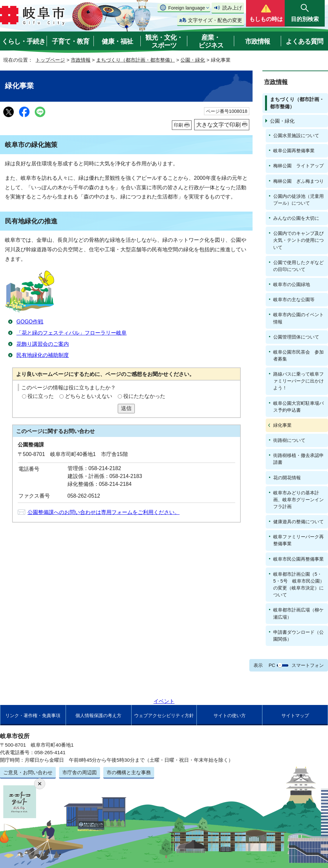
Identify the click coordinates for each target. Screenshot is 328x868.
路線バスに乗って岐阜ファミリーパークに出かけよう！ (298, 381)
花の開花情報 (287, 478)
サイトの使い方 (230, 715)
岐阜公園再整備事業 (294, 151)
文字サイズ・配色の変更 (215, 20)
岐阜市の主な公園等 (294, 300)
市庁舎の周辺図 (80, 772)
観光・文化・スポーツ (164, 41)
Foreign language (187, 8)
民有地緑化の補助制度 (43, 355)
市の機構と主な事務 (129, 772)
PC (272, 665)
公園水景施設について (296, 135)
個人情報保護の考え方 (98, 715)
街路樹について (289, 440)
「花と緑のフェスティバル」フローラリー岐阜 (72, 333)
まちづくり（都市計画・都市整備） (135, 60)
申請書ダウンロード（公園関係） (298, 636)
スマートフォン (308, 665)
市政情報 (257, 41)
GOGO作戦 (30, 322)
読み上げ (232, 8)
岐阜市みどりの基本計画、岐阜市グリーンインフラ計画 (298, 500)
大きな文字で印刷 (218, 125)
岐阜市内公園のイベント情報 (298, 318)
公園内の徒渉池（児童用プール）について (298, 200)
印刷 (178, 125)
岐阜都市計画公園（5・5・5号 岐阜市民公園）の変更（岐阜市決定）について (299, 584)
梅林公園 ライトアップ (298, 166)
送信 (126, 408)
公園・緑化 (193, 60)
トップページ (50, 60)
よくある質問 (304, 41)
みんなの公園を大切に (296, 218)
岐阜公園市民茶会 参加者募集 (298, 355)
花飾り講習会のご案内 (43, 344)
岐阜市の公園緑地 (292, 284)
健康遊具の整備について (298, 522)
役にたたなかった (144, 396)
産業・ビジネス (211, 41)
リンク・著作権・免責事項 (33, 715)
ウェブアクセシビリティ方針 (164, 715)
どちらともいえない (89, 396)
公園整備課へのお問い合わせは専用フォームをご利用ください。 (104, 512)
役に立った (41, 396)
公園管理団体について (296, 337)
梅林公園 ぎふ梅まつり (298, 181)
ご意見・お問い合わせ (28, 772)
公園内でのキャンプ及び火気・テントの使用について (298, 240)
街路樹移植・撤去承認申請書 (298, 459)
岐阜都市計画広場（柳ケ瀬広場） (298, 613)
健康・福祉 (117, 41)
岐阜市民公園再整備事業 (298, 559)
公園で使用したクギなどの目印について (298, 266)
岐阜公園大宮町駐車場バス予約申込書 (298, 407)
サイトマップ (295, 715)
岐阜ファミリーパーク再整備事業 (298, 540)
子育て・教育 (71, 41)
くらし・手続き (23, 41)
